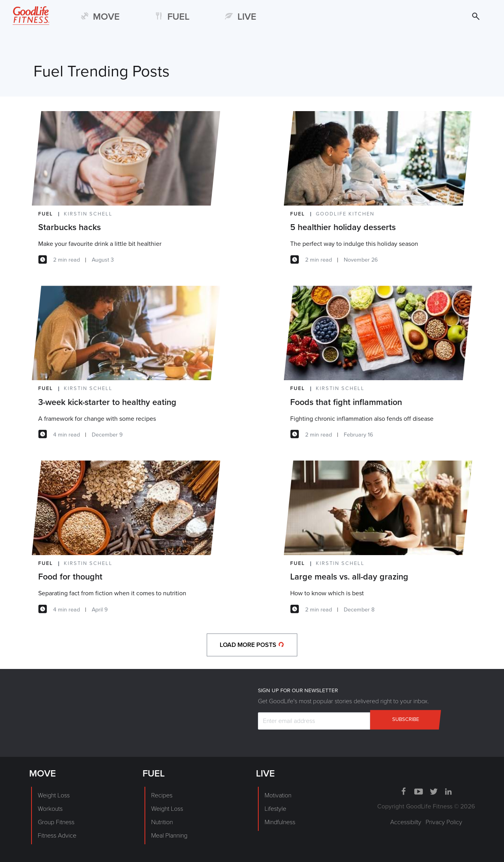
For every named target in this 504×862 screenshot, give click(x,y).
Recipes (162, 795)
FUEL (178, 17)
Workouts (50, 809)
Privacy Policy (444, 822)
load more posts (252, 645)
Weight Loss (54, 795)
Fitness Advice (57, 836)
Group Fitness (56, 822)
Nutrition (162, 822)
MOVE (106, 17)
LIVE (247, 17)
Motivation (278, 795)
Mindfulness (280, 822)
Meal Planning (169, 836)
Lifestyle (275, 809)
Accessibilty (406, 822)
